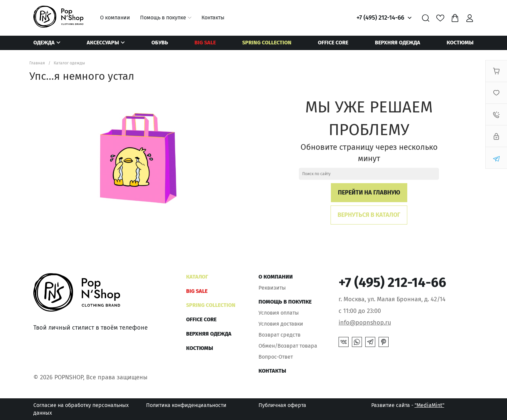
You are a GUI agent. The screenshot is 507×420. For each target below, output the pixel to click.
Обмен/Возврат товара (288, 346)
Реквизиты (272, 288)
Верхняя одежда (398, 43)
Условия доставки (281, 324)
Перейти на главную (369, 192)
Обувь (160, 43)
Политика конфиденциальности (186, 405)
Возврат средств (280, 335)
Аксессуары (103, 43)
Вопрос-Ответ (276, 357)
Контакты (213, 18)
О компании (115, 18)
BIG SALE (205, 43)
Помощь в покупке (163, 18)
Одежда (44, 43)
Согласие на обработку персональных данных (81, 409)
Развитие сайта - (408, 405)
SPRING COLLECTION (267, 43)
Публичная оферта (282, 405)
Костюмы (460, 43)
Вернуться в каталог (369, 215)
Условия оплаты (279, 313)
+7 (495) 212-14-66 (380, 18)
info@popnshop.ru (365, 323)
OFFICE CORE (333, 43)
